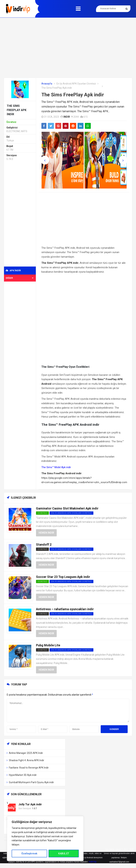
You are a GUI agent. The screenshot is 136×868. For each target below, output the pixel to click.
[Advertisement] (68, 48)
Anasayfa (47, 84)
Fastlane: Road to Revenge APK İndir (29, 768)
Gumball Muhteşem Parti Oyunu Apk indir (31, 782)
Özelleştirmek (29, 854)
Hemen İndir (46, 533)
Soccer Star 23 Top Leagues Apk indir (63, 577)
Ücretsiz (42, 549)
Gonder (114, 729)
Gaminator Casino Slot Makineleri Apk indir (67, 508)
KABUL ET (64, 854)
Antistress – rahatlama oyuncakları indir (65, 609)
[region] (45, 839)
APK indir (13, 270)
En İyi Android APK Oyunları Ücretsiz (76, 84)
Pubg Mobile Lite (48, 645)
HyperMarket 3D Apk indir (23, 775)
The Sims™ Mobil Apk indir (56, 467)
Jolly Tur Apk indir (30, 804)
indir (67, 117)
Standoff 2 (44, 544)
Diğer (19, 278)
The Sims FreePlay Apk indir (73, 95)
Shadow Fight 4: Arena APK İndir (27, 760)
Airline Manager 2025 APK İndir (26, 753)
